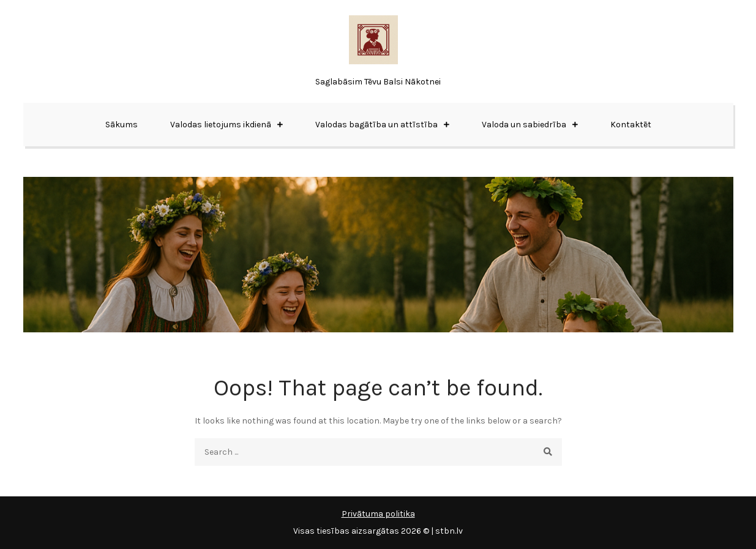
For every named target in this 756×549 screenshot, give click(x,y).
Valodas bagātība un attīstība (376, 125)
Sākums (122, 125)
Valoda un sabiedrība (524, 125)
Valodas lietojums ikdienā (221, 125)
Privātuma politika (378, 514)
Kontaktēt (631, 125)
